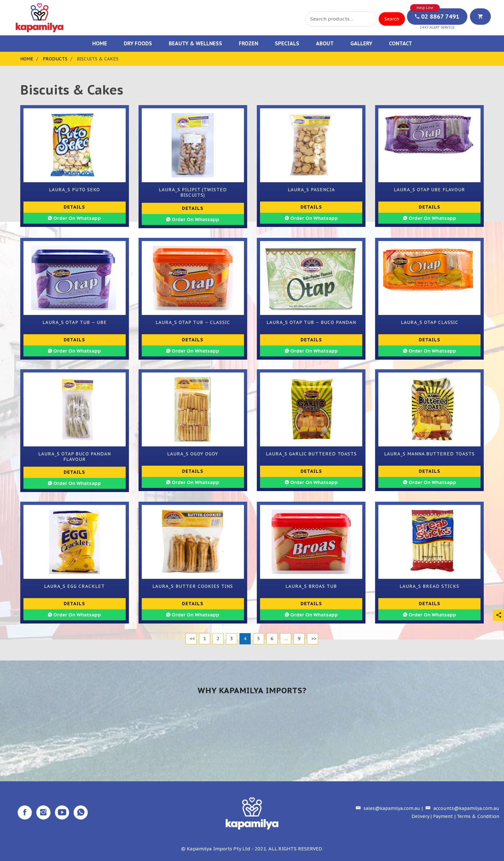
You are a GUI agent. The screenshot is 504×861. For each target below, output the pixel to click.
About (325, 43)
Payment (443, 816)
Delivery (420, 816)
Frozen (248, 43)
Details (74, 207)
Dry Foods (138, 43)
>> (314, 638)
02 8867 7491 (437, 17)
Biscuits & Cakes (98, 59)
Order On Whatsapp (74, 218)
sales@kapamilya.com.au (387, 808)
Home (100, 43)
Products (55, 59)
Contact (401, 43)
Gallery (361, 43)
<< (192, 638)
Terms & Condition (478, 816)
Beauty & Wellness (195, 43)
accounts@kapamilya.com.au (462, 808)
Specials (287, 43)
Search (392, 19)
